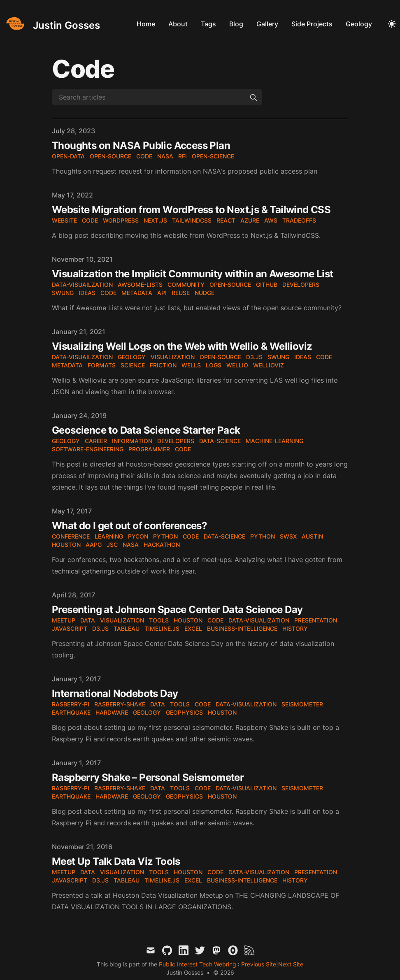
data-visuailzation (82, 284)
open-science (213, 156)
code (144, 156)
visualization (173, 357)
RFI (183, 156)
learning (109, 536)
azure (250, 220)
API (162, 293)
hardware (112, 712)
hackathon (162, 545)
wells (191, 365)
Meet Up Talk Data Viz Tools (116, 861)
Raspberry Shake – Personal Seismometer (148, 777)
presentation (316, 620)
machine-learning (274, 441)
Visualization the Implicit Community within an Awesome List (193, 274)
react (226, 220)
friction (163, 365)
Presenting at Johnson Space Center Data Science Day (177, 610)
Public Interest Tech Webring (198, 964)
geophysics (184, 712)
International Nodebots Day (115, 693)
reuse (181, 293)
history (295, 628)
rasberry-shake (120, 704)
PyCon (138, 536)
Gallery (267, 24)
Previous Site (258, 964)
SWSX (288, 536)
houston (188, 620)
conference (71, 536)
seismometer (302, 704)
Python (165, 536)
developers (301, 284)
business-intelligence (242, 628)
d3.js (254, 357)
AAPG (94, 545)
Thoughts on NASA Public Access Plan (141, 145)
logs (214, 365)
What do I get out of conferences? (129, 526)
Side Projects (312, 24)
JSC (112, 545)
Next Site (291, 964)
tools (159, 620)
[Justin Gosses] (52, 24)
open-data (68, 156)
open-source (110, 156)
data (88, 620)
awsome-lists (140, 284)
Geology (359, 24)
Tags (208, 24)
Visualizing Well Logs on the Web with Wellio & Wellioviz (182, 346)
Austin (312, 536)
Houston (66, 545)
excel (193, 628)
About (178, 24)
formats (102, 365)
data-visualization (259, 620)
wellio (237, 365)
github (267, 284)
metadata (137, 293)
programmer (149, 449)
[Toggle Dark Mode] (392, 24)
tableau (127, 628)
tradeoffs (299, 220)
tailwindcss (192, 220)
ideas (87, 293)
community (186, 284)
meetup (64, 620)
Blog (236, 24)
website (64, 220)
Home (146, 24)
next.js (155, 220)
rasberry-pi (71, 704)
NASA (131, 545)
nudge (205, 293)
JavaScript (70, 628)
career (96, 441)
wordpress (121, 220)
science (133, 365)
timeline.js (162, 628)
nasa (165, 156)
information (132, 441)
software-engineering (88, 449)
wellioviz (269, 365)
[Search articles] (157, 97)
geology (132, 357)
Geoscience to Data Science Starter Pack (146, 430)
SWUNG (63, 293)
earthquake (71, 712)
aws (271, 220)
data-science (220, 441)
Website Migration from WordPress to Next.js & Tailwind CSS (191, 210)
